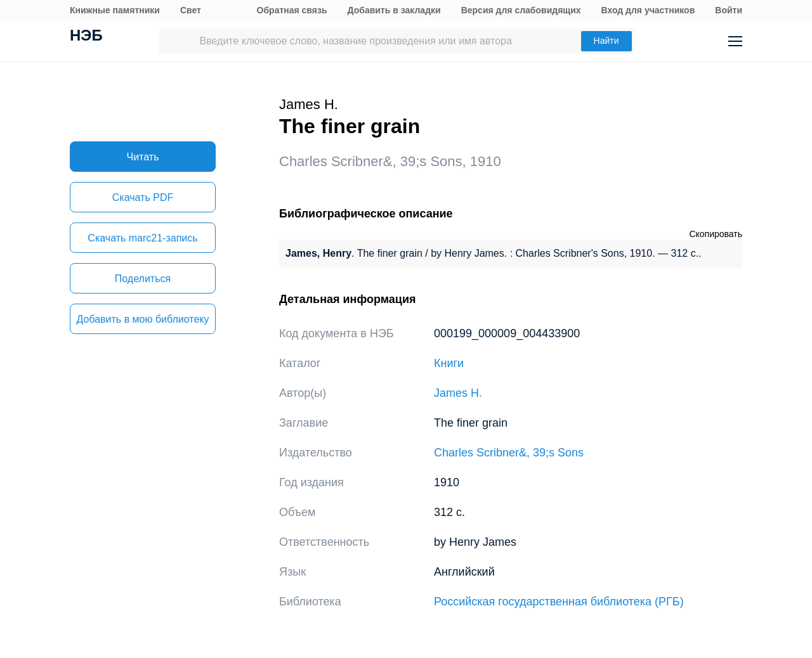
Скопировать (716, 234)
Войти (729, 10)
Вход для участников (648, 10)
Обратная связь (292, 10)
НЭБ (86, 37)
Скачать (143, 197)
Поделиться (143, 279)
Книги (449, 363)
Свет (191, 10)
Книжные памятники (115, 10)
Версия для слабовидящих (521, 10)
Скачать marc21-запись (142, 238)
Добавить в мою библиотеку (142, 319)
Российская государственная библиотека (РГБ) (559, 602)
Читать (143, 157)
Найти (606, 41)
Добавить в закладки (394, 10)
